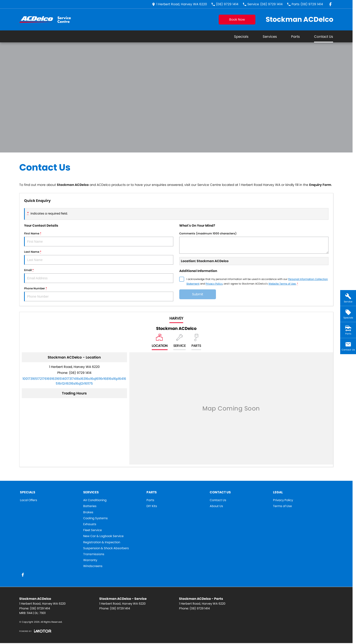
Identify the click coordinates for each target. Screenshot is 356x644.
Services (270, 37)
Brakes (88, 512)
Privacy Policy (283, 500)
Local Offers (29, 500)
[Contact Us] (179, 4)
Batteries (90, 506)
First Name (99, 239)
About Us (216, 506)
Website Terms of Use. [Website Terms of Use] (282, 284)
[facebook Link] (330, 4)
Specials (241, 37)
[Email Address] (74, 381)
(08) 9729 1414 (80, 373)
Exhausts (90, 524)
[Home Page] (45, 20)
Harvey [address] (176, 318)
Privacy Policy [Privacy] (214, 284)
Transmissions (94, 554)
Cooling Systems (95, 518)
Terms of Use (282, 506)
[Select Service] (179, 342)
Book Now (237, 19)
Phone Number (99, 294)
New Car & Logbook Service (103, 536)
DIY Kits (152, 506)
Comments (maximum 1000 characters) (254, 243)
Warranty (90, 560)
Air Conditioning (95, 500)
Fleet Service (92, 530)
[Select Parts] (196, 342)
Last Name (99, 257)
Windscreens (93, 566)
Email (99, 276)
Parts (295, 37)
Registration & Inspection (102, 542)
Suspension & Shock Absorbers (106, 548)
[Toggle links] (35, 631)
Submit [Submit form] (198, 294)
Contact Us (324, 37)
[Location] (160, 342)
